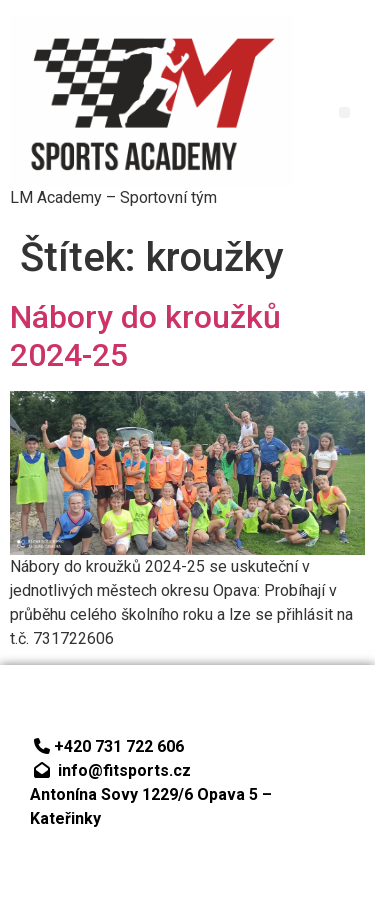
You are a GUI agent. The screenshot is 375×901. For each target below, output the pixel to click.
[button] (344, 112)
